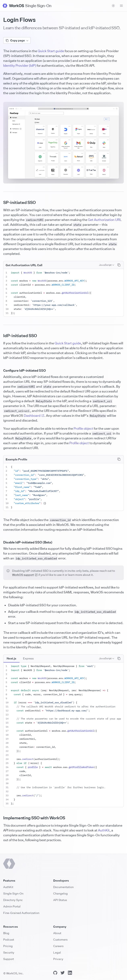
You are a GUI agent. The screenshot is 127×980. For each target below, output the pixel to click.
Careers (58, 946)
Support (9, 959)
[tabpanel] (63, 735)
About (57, 933)
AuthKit (104, 830)
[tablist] (20, 658)
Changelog (60, 893)
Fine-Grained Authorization (21, 913)
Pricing (8, 946)
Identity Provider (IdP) (20, 65)
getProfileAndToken (81, 767)
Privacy (58, 959)
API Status (60, 900)
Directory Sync (13, 900)
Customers (60, 939)
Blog (6, 933)
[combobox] (107, 265)
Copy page (17, 40)
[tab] (11, 658)
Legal (57, 952)
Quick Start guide (51, 51)
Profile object (83, 428)
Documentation (63, 887)
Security (9, 952)
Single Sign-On (13, 893)
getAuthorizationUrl (75, 293)
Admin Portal (12, 906)
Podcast (9, 939)
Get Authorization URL (105, 220)
